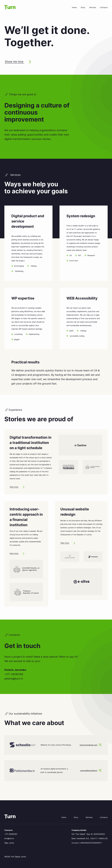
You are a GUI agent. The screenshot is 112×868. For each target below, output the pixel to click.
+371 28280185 (14, 674)
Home (74, 7)
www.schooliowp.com (90, 745)
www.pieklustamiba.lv (91, 770)
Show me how (18, 62)
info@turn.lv (9, 838)
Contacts (104, 7)
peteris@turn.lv (14, 679)
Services (93, 7)
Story (83, 7)
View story (17, 487)
